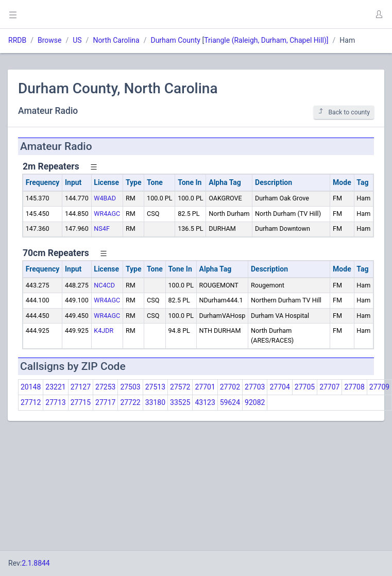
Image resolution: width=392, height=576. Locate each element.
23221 (55, 387)
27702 (230, 387)
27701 (205, 387)
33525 (180, 402)
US (77, 40)
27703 (255, 387)
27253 (105, 387)
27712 (31, 402)
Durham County (175, 40)
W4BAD (105, 198)
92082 (255, 402)
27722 (130, 402)
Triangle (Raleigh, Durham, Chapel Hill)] (266, 40)
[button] (379, 14)
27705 (305, 387)
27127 (81, 387)
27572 (180, 387)
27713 (55, 402)
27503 (130, 387)
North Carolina (116, 40)
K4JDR (104, 331)
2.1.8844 (36, 563)
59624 (230, 402)
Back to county (344, 112)
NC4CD (104, 285)
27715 (81, 402)
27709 (379, 387)
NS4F (102, 228)
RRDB (17, 40)
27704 (279, 387)
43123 (205, 402)
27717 (105, 402)
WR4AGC (107, 214)
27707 (329, 387)
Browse (49, 40)
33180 (155, 402)
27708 (354, 387)
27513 (155, 387)
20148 (31, 387)
